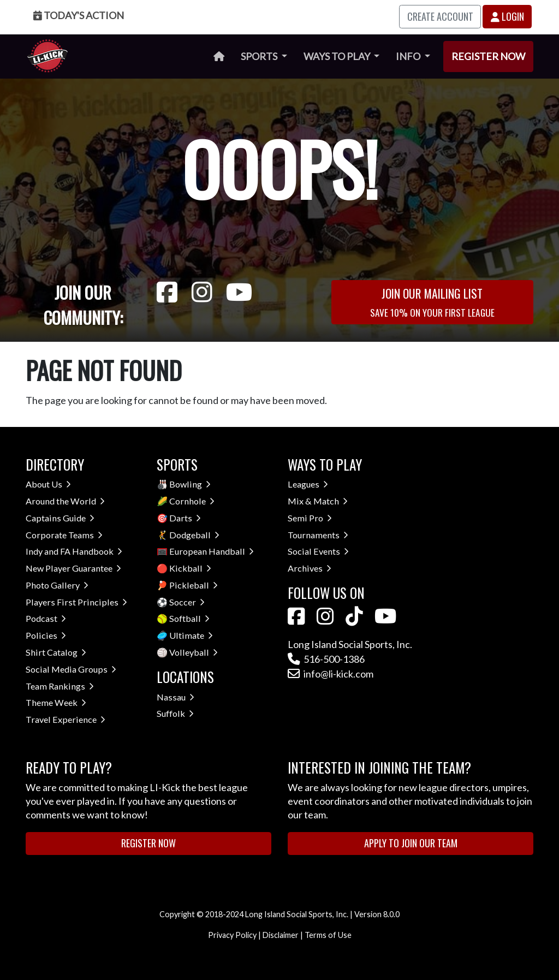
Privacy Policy (232, 935)
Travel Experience (66, 719)
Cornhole (192, 501)
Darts (185, 518)
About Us (48, 484)
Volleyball (194, 652)
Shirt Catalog (56, 652)
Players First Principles (76, 602)
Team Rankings (60, 686)
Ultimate (191, 635)
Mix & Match (318, 501)
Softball (189, 618)
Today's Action (79, 15)
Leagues (308, 484)
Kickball (190, 568)
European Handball (212, 551)
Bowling (190, 484)
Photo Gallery (57, 585)
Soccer (187, 602)
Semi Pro (310, 518)
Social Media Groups (71, 669)
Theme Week (56, 702)
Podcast (46, 618)
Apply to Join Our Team (411, 843)
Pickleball (194, 585)
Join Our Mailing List (432, 302)
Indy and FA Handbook (74, 551)
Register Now (488, 56)
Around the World (65, 501)
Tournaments (318, 535)
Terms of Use (328, 935)
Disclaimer (281, 935)
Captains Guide (60, 518)
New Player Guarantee (73, 568)
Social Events (318, 551)
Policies (46, 635)
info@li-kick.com (331, 674)
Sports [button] (260, 56)
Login (507, 16)
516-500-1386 (326, 659)
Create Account (440, 16)
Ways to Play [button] (338, 56)
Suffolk (175, 713)
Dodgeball (194, 535)
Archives (310, 568)
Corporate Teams (64, 535)
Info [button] (409, 56)
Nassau (176, 697)
